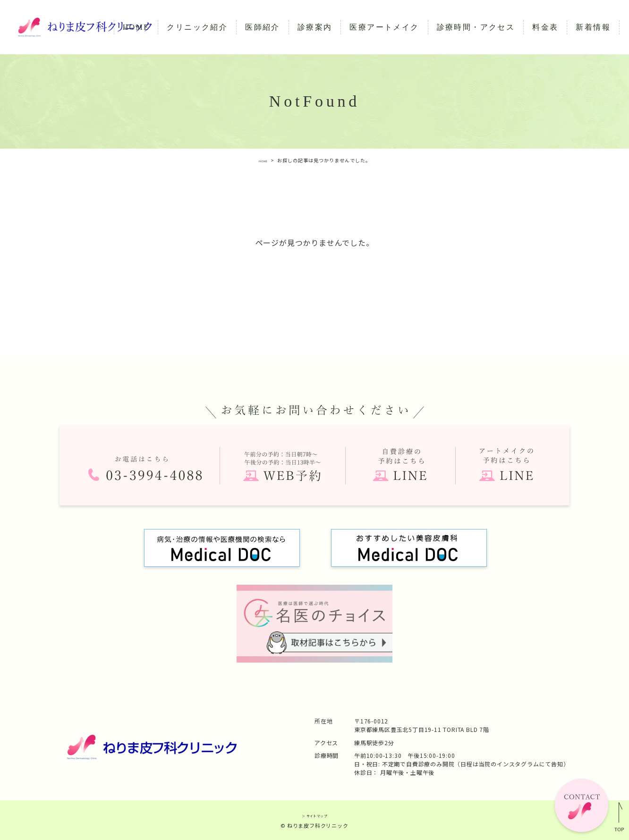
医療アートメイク (384, 27)
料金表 (545, 27)
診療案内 (315, 27)
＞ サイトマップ (314, 815)
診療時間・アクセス (476, 27)
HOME (136, 27)
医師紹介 (263, 27)
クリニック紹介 (197, 27)
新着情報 (593, 27)
